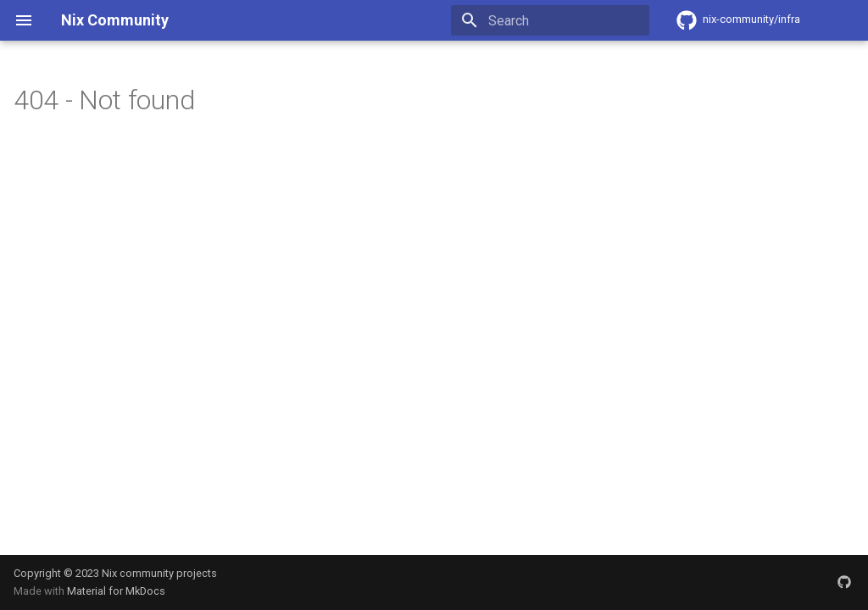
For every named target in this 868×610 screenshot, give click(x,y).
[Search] (550, 20)
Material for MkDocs (116, 591)
